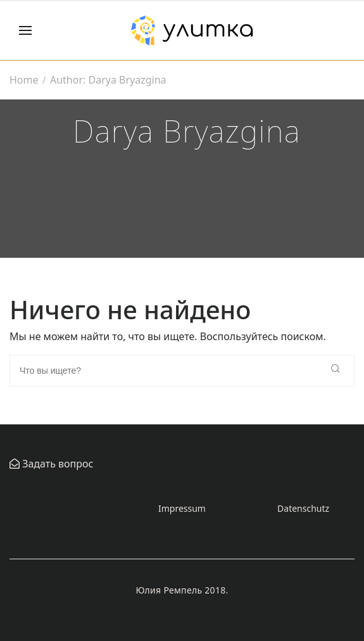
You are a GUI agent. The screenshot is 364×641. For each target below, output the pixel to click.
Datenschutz (303, 508)
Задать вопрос (56, 464)
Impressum (182, 508)
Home (24, 80)
